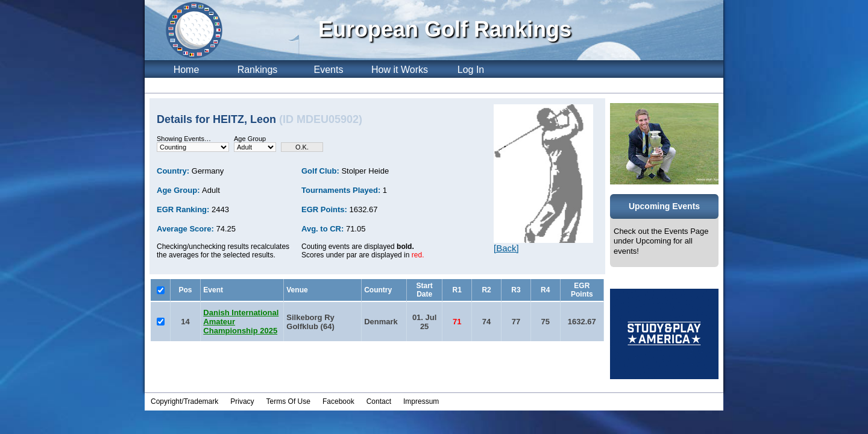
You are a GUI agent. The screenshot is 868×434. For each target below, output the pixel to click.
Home (187, 70)
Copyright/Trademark (184, 401)
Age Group (250, 139)
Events (329, 70)
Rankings (258, 70)
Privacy (242, 401)
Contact (379, 401)
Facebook (338, 401)
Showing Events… (184, 139)
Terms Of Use (288, 401)
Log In (471, 70)
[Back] (506, 248)
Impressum (421, 401)
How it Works (400, 70)
